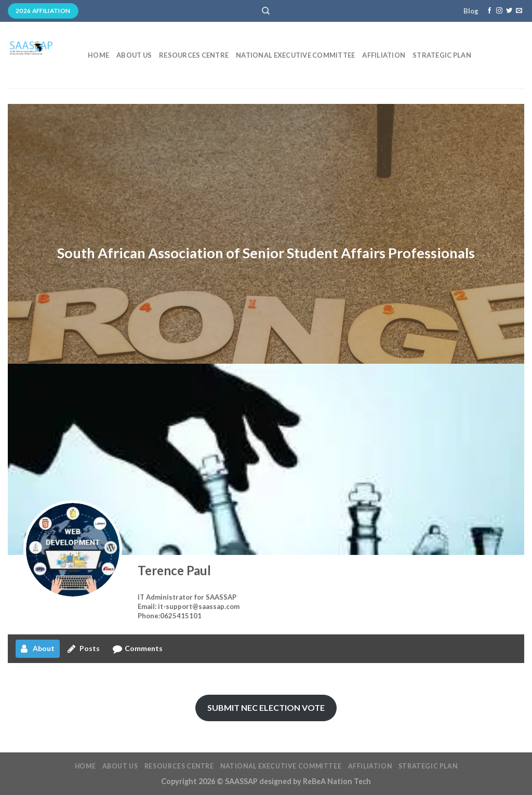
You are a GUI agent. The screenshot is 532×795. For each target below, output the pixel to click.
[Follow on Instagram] (499, 11)
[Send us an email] (519, 11)
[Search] (266, 11)
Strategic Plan (442, 55)
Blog (471, 11)
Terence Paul (174, 570)
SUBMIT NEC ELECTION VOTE (266, 707)
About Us (134, 55)
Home (98, 55)
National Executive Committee (295, 55)
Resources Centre (194, 55)
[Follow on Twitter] (509, 11)
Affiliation (384, 55)
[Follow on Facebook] (489, 11)
